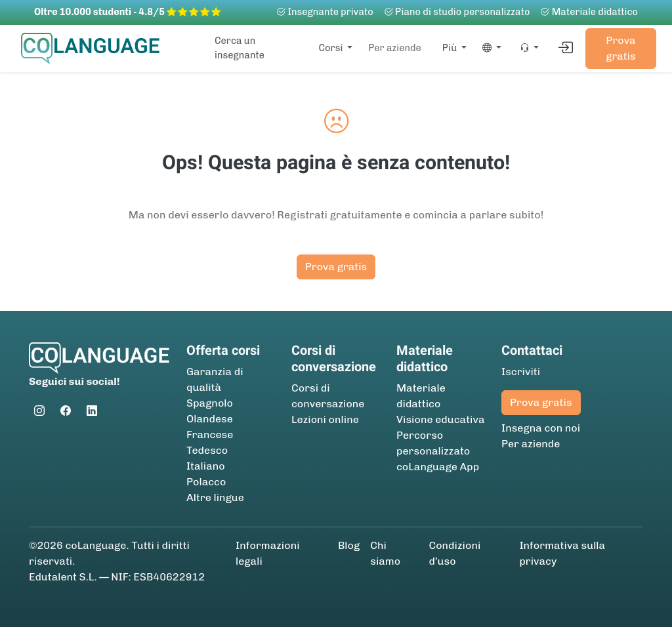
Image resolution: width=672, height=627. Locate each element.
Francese (210, 435)
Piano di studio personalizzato (457, 12)
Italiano (206, 466)
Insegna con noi (541, 428)
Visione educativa (441, 419)
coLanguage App (438, 467)
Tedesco (207, 450)
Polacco (206, 482)
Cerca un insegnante (240, 48)
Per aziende (394, 48)
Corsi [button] (331, 48)
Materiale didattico (589, 12)
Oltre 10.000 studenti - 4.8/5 (127, 12)
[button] (489, 49)
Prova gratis (621, 48)
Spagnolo (210, 403)
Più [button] (451, 48)
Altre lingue (215, 497)
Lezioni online (325, 419)
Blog (349, 545)
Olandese (210, 419)
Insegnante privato (325, 12)
